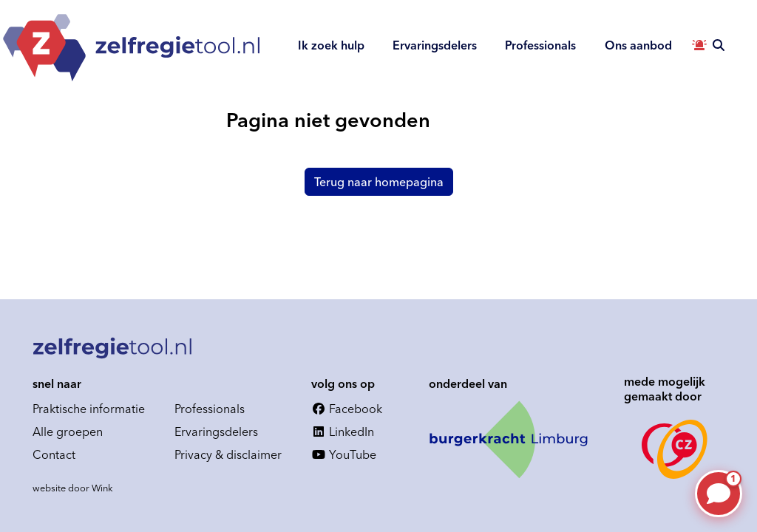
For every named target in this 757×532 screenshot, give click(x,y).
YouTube (344, 454)
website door (73, 488)
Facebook (347, 409)
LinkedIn (343, 432)
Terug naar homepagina (379, 182)
